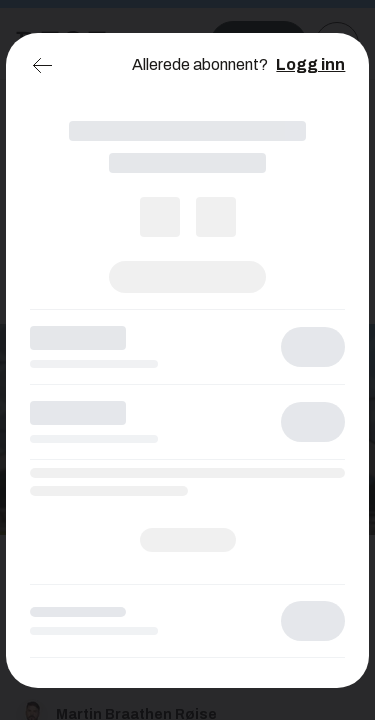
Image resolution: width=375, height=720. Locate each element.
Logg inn (310, 64)
